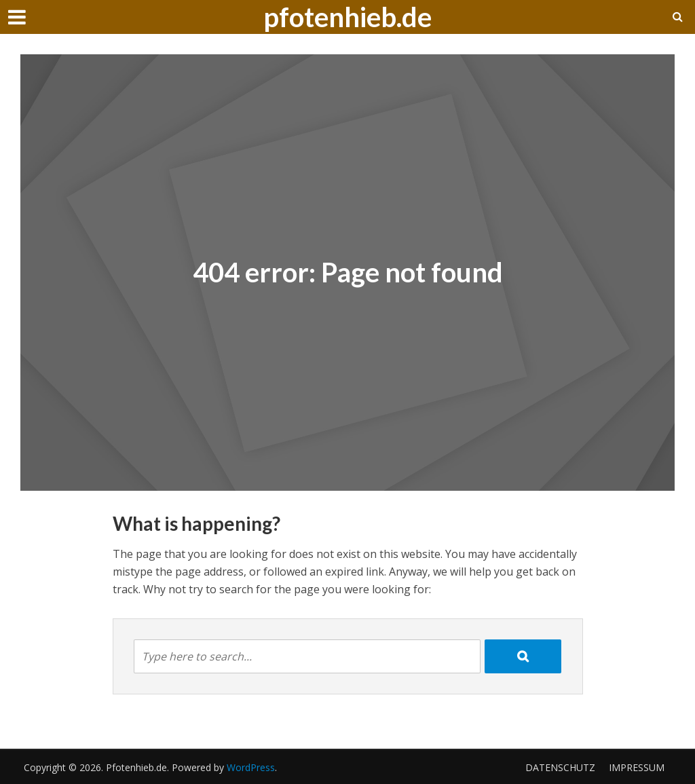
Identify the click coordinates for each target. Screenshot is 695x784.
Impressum (637, 767)
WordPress (251, 767)
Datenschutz (560, 767)
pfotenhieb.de (347, 17)
